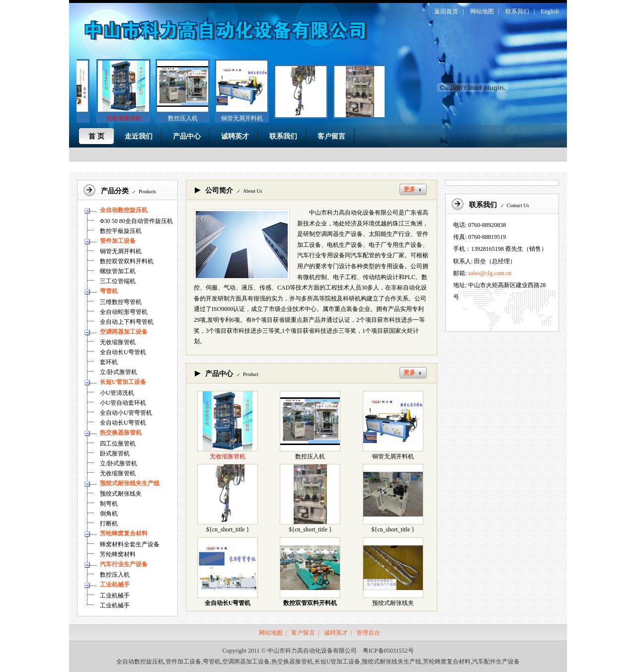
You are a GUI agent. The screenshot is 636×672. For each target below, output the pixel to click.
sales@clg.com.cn (490, 273)
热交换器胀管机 (121, 433)
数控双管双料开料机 (127, 261)
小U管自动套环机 (123, 403)
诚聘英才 (336, 633)
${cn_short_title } (228, 529)
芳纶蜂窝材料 (118, 554)
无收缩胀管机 (118, 342)
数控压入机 (180, 118)
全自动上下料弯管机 (127, 322)
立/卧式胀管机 (119, 372)
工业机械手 (115, 585)
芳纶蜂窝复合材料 (124, 533)
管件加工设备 (118, 241)
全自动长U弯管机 (123, 352)
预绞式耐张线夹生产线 (130, 483)
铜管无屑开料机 (239, 118)
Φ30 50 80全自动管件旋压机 (136, 221)
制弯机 (109, 504)
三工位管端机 (118, 281)
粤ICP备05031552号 (388, 651)
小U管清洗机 (117, 393)
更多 (409, 189)
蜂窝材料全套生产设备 (130, 544)
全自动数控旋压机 (124, 210)
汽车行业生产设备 (124, 564)
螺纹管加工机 (118, 271)
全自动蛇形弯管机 (124, 312)
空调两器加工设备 (124, 332)
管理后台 (368, 633)
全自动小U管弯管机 (126, 413)
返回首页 (446, 11)
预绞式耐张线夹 (121, 494)
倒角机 (109, 514)
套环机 (109, 362)
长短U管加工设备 (123, 382)
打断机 (109, 523)
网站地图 (482, 11)
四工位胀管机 (118, 444)
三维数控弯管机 (121, 302)
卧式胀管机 (115, 453)
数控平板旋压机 (121, 231)
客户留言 (303, 633)
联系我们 (517, 11)
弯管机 (109, 291)
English (550, 11)
